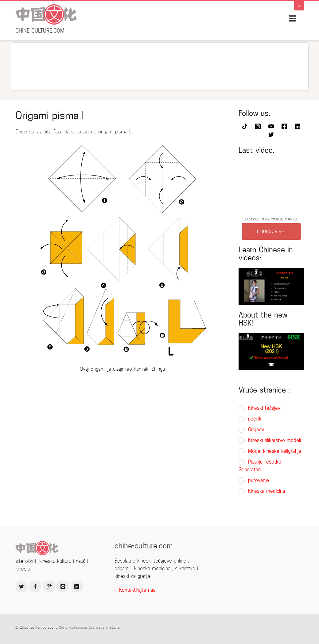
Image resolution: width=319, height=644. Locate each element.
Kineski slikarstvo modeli (274, 440)
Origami (256, 430)
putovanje (259, 480)
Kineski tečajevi (265, 408)
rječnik (255, 419)
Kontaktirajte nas (137, 590)
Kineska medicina (266, 491)
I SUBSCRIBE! (271, 231)
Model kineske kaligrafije (275, 451)
